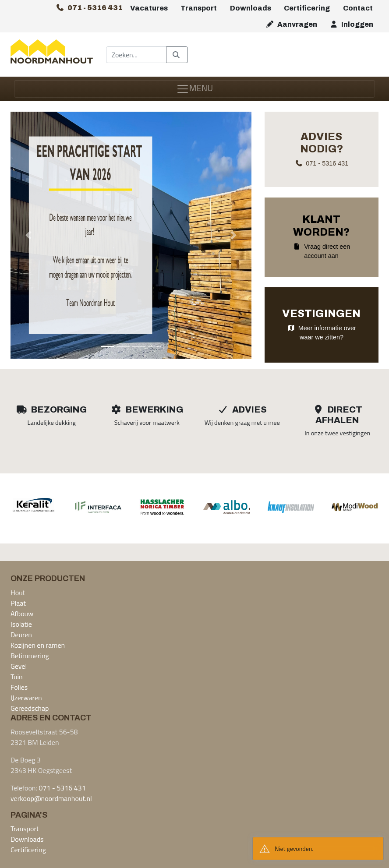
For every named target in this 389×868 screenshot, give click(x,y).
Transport (199, 8)
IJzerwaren (26, 698)
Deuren (21, 635)
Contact (358, 8)
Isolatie (21, 624)
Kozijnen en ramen (38, 645)
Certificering (307, 8)
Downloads (251, 8)
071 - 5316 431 (62, 788)
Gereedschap (30, 708)
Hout (18, 593)
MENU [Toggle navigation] (194, 88)
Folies (19, 687)
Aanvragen (291, 24)
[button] (28, 235)
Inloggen (351, 24)
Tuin (17, 677)
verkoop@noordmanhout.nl (51, 798)
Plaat (18, 603)
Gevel (19, 666)
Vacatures (149, 8)
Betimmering (30, 656)
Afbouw (22, 614)
